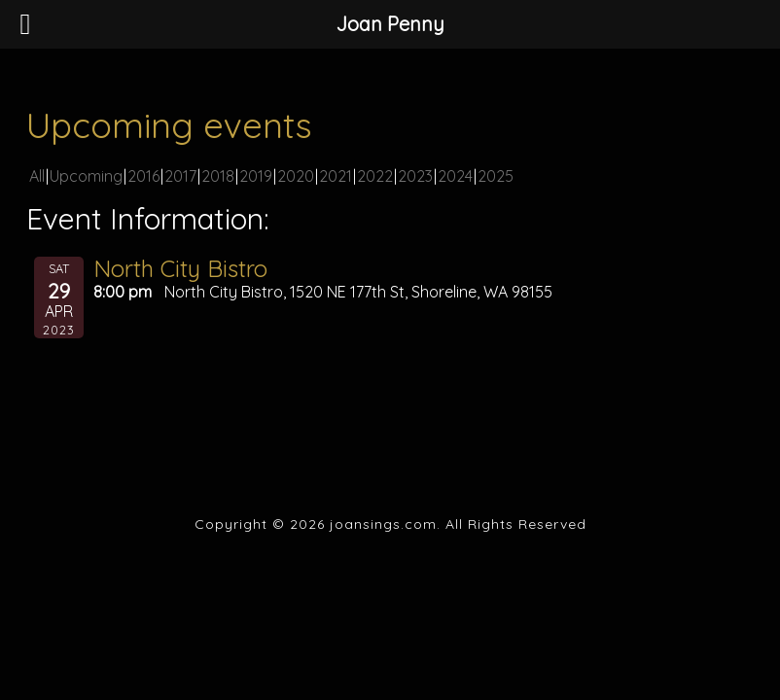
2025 (496, 176)
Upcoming (86, 176)
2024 (455, 176)
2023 (415, 176)
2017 (180, 176)
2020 (296, 176)
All (37, 176)
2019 (256, 176)
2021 (336, 176)
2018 (218, 176)
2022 (375, 176)
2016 (143, 176)
